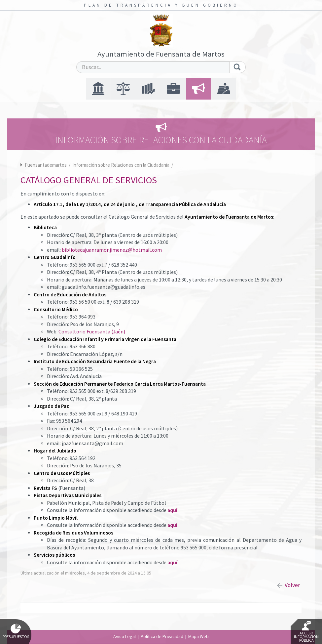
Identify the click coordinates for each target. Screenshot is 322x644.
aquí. (173, 510)
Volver (292, 585)
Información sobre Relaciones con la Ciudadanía (121, 165)
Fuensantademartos (46, 165)
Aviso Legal (125, 636)
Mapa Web (198, 636)
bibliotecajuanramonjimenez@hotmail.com (112, 250)
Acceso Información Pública (306, 632)
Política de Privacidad (162, 636)
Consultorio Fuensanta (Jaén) (92, 332)
